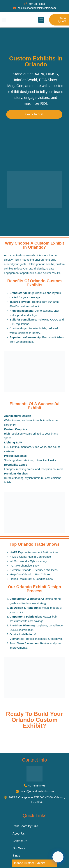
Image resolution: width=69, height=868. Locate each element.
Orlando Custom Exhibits (29, 863)
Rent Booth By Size (25, 826)
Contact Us (20, 841)
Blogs (16, 856)
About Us (19, 834)
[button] (41, 20)
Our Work (19, 848)
